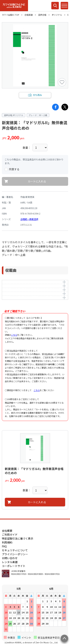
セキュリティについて (15, 550)
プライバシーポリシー (15, 554)
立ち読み (37, 95)
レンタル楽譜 (10, 562)
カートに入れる (37, 181)
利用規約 (7, 542)
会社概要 (7, 531)
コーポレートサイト (14, 566)
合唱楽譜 (29, 15)
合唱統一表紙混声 (29, 219)
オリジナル (57, 15)
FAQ (4, 546)
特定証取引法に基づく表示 (18, 538)
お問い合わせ (10, 558)
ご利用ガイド (10, 535)
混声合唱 (42, 15)
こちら (14, 335)
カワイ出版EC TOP (10, 15)
